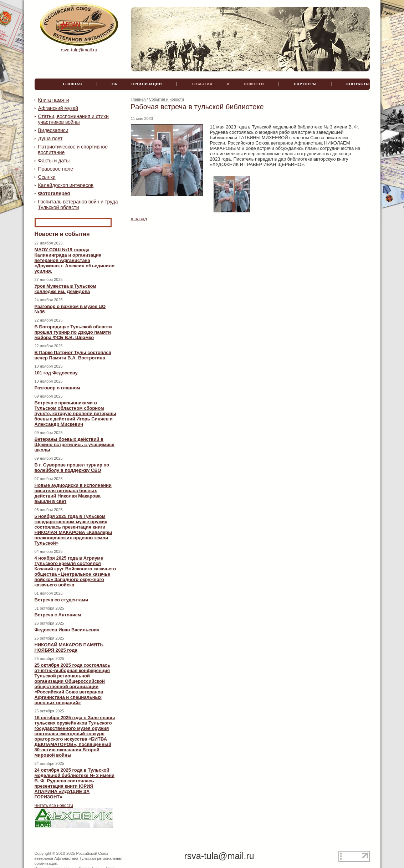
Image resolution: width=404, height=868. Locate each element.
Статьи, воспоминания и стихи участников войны (73, 119)
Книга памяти (54, 100)
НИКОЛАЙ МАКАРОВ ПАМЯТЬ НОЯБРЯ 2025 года (69, 647)
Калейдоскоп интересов (66, 185)
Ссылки (47, 177)
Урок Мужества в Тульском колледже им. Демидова (65, 289)
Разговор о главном (57, 388)
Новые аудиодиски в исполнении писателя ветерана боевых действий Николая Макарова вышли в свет (73, 493)
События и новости (167, 99)
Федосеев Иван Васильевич (67, 630)
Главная (139, 99)
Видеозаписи (53, 130)
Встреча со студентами (61, 600)
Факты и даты (54, 161)
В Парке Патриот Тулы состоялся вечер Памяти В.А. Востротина (73, 355)
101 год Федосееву (56, 373)
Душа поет (50, 138)
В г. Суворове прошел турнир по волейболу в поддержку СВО (72, 468)
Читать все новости (54, 806)
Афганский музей (58, 108)
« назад (139, 219)
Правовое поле (56, 169)
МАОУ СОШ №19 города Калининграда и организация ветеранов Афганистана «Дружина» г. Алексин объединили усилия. (75, 260)
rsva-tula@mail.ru (79, 50)
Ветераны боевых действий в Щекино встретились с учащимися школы (75, 445)
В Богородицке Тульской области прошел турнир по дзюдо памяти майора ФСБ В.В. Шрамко (73, 332)
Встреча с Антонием (58, 615)
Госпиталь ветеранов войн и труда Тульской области (78, 205)
